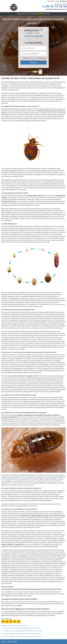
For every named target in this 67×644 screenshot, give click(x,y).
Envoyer (33, 63)
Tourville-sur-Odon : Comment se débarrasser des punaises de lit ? (22, 636)
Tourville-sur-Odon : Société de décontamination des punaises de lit (23, 631)
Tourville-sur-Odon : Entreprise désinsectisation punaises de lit (21, 628)
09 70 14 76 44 (54, 6)
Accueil (3, 642)
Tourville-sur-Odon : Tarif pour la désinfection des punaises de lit (22, 634)
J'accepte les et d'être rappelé (34, 58)
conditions (33, 58)
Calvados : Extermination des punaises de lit (14, 626)
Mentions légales (12, 642)
